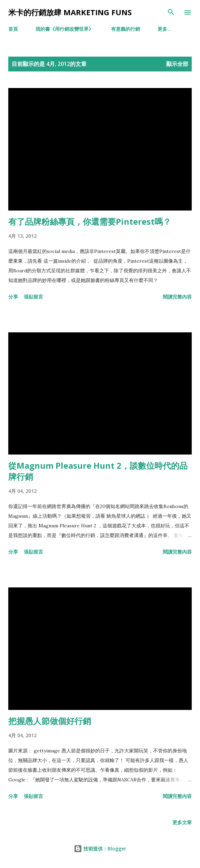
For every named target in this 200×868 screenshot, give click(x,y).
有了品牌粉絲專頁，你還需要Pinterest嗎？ (90, 221)
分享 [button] (13, 297)
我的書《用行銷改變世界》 (64, 29)
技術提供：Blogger (100, 849)
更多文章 (182, 822)
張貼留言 (33, 297)
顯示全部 (177, 64)
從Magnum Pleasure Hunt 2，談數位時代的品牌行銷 (98, 471)
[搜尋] (171, 12)
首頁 (13, 29)
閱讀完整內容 (177, 297)
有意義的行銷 (126, 29)
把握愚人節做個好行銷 (50, 721)
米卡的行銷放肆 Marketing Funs (70, 12)
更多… (164, 29)
